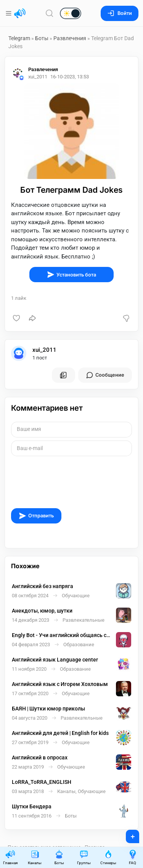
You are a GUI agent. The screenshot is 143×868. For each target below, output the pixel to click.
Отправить (36, 516)
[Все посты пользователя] (63, 375)
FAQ (133, 857)
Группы (84, 857)
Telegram (19, 38)
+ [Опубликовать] (128, 834)
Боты (42, 38)
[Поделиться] (32, 318)
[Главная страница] (20, 13)
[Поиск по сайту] (50, 13)
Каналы (35, 857)
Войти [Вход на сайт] (120, 13)
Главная (10, 857)
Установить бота (71, 275)
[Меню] (9, 13)
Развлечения (70, 38)
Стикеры (108, 857)
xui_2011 (44, 350)
